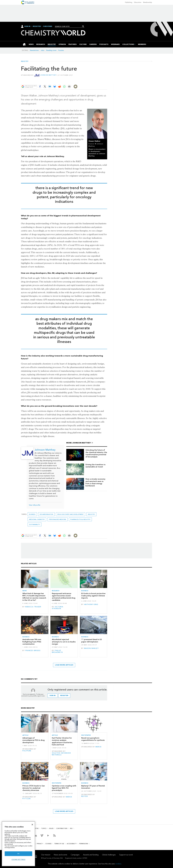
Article (25, 735)
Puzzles (61, 50)
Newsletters (34, 50)
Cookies (48, 844)
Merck (98, 747)
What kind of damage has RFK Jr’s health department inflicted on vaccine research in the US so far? (34, 597)
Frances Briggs (33, 651)
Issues (51, 828)
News (25, 591)
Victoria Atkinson (58, 608)
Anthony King (91, 604)
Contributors (62, 828)
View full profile (35, 505)
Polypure (27, 751)
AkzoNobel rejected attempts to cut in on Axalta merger (64, 642)
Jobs (43, 50)
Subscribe (48, 26)
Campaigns (75, 855)
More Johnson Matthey (79, 443)
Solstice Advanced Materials (61, 754)
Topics (44, 828)
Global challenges (109, 855)
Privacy (40, 844)
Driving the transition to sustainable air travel (95, 466)
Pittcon (26, 799)
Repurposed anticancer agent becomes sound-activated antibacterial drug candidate (64, 597)
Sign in (53, 695)
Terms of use (59, 844)
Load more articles (64, 665)
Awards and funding (91, 855)
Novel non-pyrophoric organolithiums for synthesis (93, 739)
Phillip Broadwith (57, 651)
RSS (71, 828)
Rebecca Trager (33, 607)
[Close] (32, 825)
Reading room (51, 50)
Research (56, 591)
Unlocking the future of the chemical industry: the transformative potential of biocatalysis (96, 453)
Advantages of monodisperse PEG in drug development (33, 740)
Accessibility (72, 844)
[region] (18, 844)
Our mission (46, 855)
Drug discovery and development (71, 514)
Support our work (126, 855)
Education (138, 2)
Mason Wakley (91, 648)
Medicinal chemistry (37, 519)
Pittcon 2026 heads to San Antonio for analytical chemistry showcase (34, 788)
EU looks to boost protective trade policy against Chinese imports (93, 596)
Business (32, 514)
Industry (25, 61)
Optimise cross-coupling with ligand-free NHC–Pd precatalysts (64, 788)
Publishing (129, 2)
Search (83, 26)
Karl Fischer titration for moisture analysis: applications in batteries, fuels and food (62, 741)
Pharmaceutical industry (80, 519)
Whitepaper (86, 735)
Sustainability (35, 524)
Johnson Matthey (48, 75)
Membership (148, 2)
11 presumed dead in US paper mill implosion (92, 641)
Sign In (27, 26)
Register (37, 26)
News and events (61, 855)
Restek (85, 796)
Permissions (84, 844)
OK (18, 854)
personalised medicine (58, 519)
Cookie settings (18, 860)
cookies (118, 864)
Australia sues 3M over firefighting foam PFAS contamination (32, 642)
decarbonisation (46, 514)
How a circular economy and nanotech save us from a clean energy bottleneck (95, 482)
